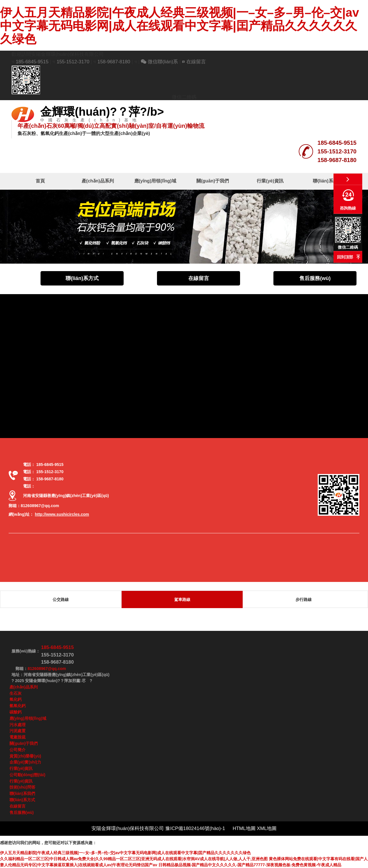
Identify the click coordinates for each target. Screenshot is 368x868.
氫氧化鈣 (18, 706)
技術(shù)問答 (22, 787)
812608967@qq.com (40, 506)
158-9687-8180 (114, 62)
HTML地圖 (244, 828)
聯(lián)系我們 (327, 181)
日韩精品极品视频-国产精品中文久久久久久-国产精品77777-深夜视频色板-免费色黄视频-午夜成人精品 (250, 865)
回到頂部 (345, 257)
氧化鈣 (16, 699)
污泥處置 (18, 731)
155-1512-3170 (74, 62)
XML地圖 (267, 828)
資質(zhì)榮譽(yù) (25, 756)
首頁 (40, 181)
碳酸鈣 (16, 712)
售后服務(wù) (315, 278)
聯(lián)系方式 (82, 278)
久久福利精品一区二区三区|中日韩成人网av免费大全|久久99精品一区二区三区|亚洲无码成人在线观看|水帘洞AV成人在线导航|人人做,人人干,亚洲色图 (134, 859)
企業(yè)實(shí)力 (25, 762)
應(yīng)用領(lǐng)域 (155, 181)
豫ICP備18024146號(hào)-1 (196, 828)
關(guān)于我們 (213, 181)
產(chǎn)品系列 (98, 181)
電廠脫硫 (18, 737)
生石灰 (16, 693)
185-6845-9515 (32, 62)
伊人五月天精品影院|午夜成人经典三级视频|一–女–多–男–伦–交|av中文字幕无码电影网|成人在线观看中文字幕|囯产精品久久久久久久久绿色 (180, 26)
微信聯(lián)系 (159, 62)
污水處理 (18, 725)
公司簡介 (18, 750)
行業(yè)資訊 (270, 181)
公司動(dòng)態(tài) (27, 775)
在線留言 (194, 62)
